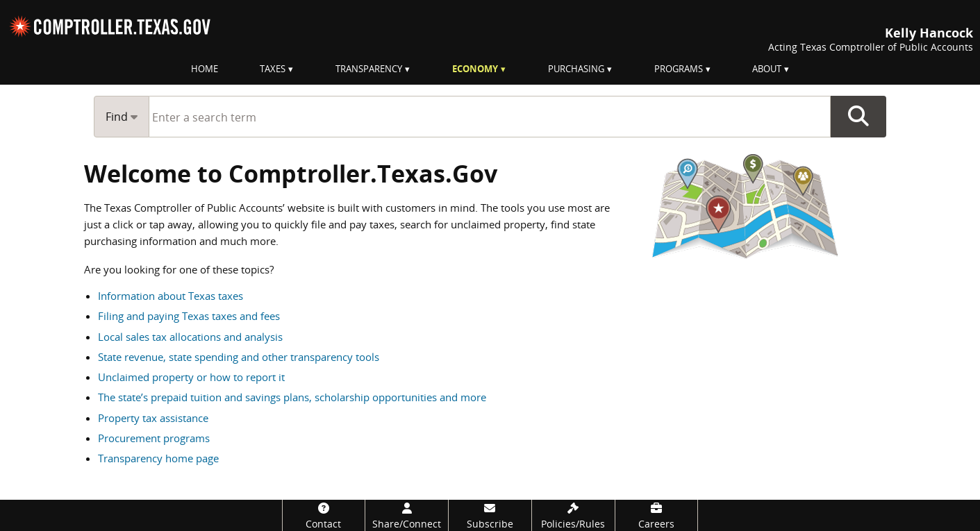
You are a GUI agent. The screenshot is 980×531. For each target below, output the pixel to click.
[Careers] (657, 515)
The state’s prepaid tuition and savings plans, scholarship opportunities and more (292, 397)
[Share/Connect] (407, 515)
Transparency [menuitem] (369, 69)
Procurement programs (154, 438)
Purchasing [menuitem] (576, 69)
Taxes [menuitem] (273, 69)
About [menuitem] (767, 69)
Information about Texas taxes (171, 296)
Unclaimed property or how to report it (191, 377)
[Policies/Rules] (573, 515)
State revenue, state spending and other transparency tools (239, 357)
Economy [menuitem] (475, 69)
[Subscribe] (490, 515)
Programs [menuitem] (679, 69)
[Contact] (324, 515)
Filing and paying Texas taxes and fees (189, 316)
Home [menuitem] (205, 69)
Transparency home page (158, 458)
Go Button (858, 117)
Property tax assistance (153, 418)
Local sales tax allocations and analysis (190, 337)
